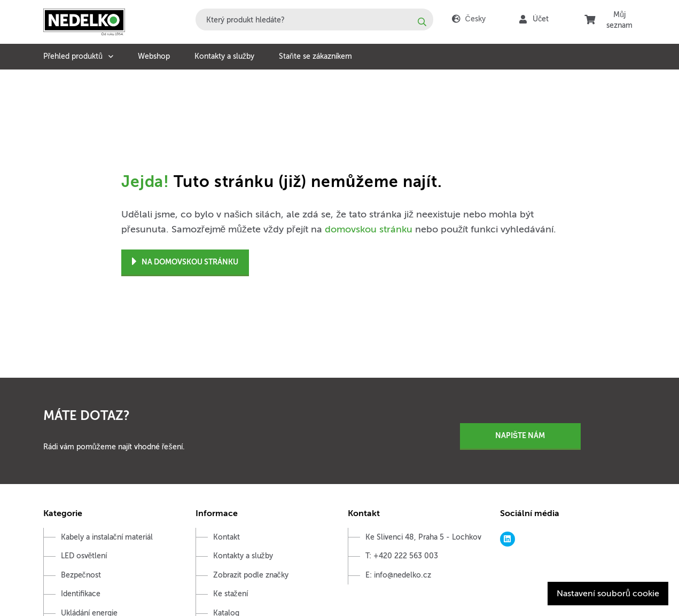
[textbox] (314, 20)
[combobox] (314, 20)
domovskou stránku (369, 229)
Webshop (154, 56)
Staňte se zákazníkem (315, 56)
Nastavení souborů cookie (608, 594)
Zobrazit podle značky (251, 575)
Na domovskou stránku (185, 262)
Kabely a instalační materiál (107, 537)
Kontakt (227, 537)
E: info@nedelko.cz (398, 575)
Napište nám (520, 435)
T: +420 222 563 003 (402, 556)
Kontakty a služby (224, 56)
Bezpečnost (81, 575)
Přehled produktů (73, 56)
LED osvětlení (84, 556)
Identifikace (81, 594)
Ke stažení (231, 594)
